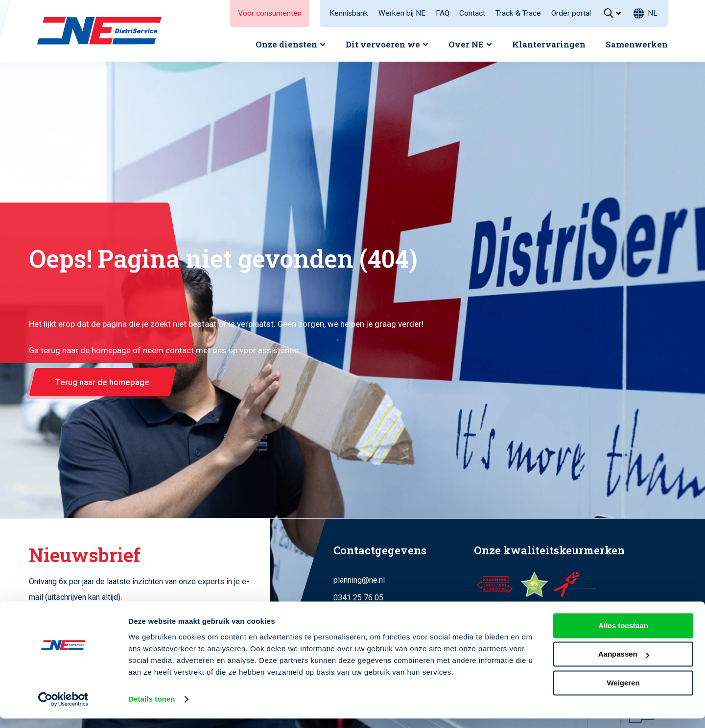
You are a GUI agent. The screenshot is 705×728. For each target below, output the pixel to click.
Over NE (466, 44)
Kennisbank (349, 13)
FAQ (443, 13)
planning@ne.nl (359, 580)
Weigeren (623, 693)
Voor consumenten (270, 13)
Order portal (571, 13)
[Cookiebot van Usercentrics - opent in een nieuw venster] (63, 709)
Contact (472, 13)
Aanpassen (624, 664)
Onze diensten (286, 44)
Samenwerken (637, 44)
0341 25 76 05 (358, 598)
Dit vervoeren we (383, 44)
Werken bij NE (402, 13)
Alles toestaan (623, 635)
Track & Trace (518, 13)
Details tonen (152, 709)
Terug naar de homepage (102, 382)
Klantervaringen (549, 44)
